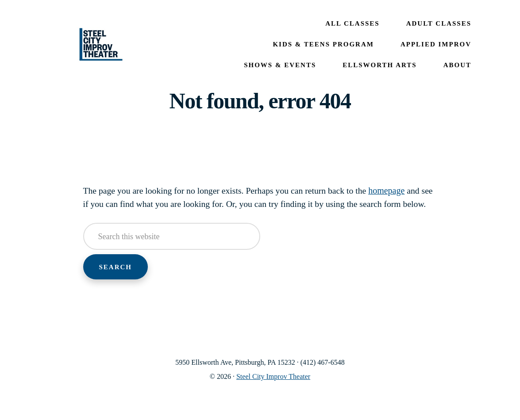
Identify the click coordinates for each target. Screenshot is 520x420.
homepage (391, 191)
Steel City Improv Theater (101, 45)
